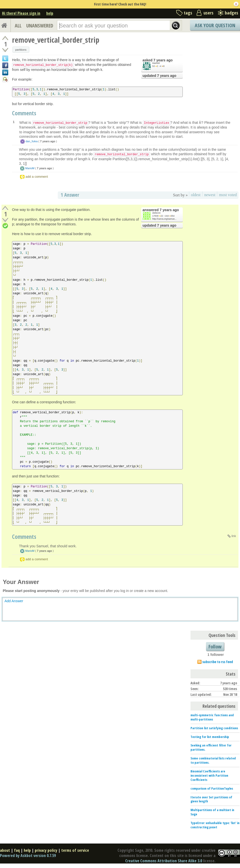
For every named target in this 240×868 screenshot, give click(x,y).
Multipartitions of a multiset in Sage (212, 812)
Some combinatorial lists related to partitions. (213, 760)
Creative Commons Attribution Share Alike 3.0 (164, 861)
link (234, 536)
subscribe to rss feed (218, 662)
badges (231, 13)
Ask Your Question (215, 25)
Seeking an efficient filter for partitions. (211, 747)
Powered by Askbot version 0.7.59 (28, 856)
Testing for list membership (210, 737)
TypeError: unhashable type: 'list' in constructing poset (215, 825)
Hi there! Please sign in (21, 13)
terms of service (75, 850)
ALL (18, 26)
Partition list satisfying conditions (214, 728)
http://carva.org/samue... (164, 219)
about (5, 850)
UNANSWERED (40, 26)
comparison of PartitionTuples (212, 788)
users (208, 13)
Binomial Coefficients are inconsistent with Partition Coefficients (209, 775)
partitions (21, 50)
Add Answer (14, 601)
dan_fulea (31, 141)
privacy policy (46, 850)
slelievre (156, 213)
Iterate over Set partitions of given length (211, 799)
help (50, 13)
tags (188, 13)
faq (17, 850)
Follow (215, 647)
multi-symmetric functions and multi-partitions (212, 717)
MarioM (156, 63)
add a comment (37, 177)
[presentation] (200, 123)
